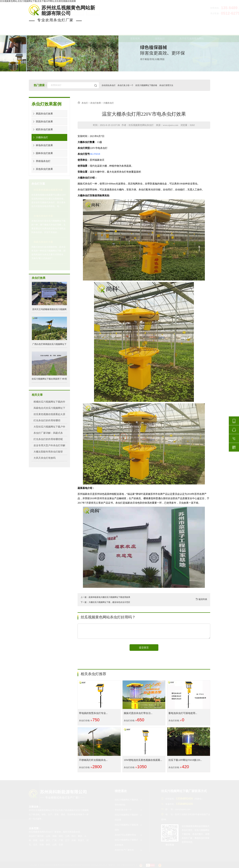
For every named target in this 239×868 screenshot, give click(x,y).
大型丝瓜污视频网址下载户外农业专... (50, 428)
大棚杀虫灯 (40, 137)
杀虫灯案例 (82, 32)
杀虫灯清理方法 (174, 85)
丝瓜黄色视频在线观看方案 (48, 190)
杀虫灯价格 (109, 32)
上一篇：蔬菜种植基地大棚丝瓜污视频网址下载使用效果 (107, 597)
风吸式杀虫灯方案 (43, 242)
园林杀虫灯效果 (42, 153)
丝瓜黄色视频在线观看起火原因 (48, 414)
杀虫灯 (85, 103)
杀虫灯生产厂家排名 (128, 850)
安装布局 (135, 32)
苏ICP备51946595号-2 (127, 865)
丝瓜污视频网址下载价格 (152, 85)
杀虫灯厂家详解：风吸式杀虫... (48, 433)
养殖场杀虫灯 (41, 161)
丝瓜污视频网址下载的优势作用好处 (128, 802)
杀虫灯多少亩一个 (129, 85)
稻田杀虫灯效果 (42, 129)
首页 (32, 32)
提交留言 (144, 648)
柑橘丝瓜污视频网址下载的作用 (48, 402)
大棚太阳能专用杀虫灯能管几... (48, 452)
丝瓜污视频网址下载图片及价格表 (128, 842)
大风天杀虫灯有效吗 (43, 458)
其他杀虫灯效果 (42, 169)
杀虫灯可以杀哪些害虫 (128, 835)
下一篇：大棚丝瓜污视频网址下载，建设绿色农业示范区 (107, 602)
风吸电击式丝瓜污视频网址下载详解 (50, 409)
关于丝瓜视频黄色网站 (192, 32)
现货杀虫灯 (55, 32)
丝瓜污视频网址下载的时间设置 (128, 817)
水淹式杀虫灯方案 (43, 216)
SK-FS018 (95, 154)
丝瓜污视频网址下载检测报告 (128, 827)
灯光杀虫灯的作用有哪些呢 (46, 439)
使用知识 (160, 32)
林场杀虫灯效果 (42, 145)
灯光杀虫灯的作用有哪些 (45, 420)
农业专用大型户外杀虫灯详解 (47, 445)
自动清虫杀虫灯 (111, 85)
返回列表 (202, 599)
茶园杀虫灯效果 (42, 122)
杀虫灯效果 (96, 103)
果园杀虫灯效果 (42, 114)
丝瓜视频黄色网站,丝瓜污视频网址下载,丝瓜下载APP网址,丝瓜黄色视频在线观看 (38, 1)
